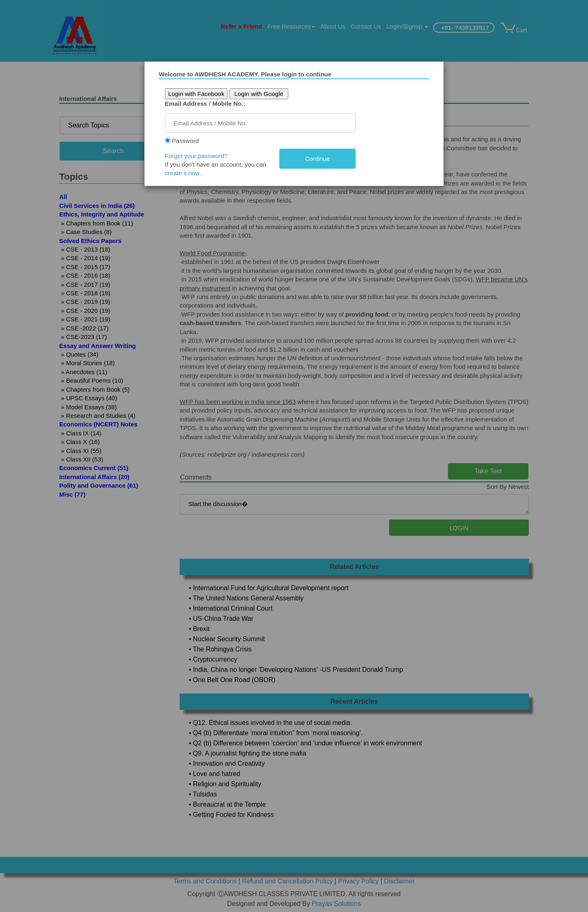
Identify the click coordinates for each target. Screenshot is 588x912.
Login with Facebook (205, 94)
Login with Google (268, 94)
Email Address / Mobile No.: (214, 104)
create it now (191, 173)
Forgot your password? (205, 156)
